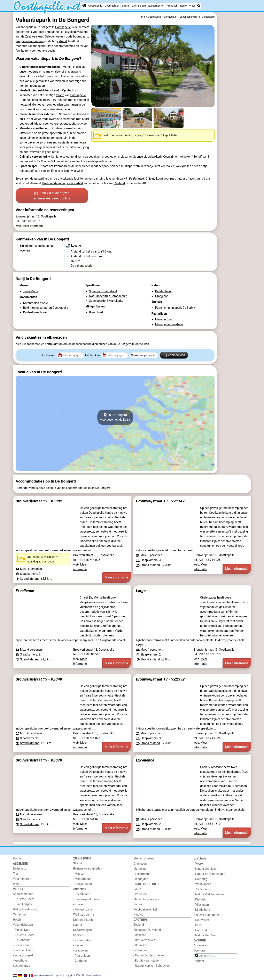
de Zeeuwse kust (32, 37)
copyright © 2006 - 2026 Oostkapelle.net (83, 975)
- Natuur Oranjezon (206, 869)
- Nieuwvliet (201, 920)
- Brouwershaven (144, 940)
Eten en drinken (143, 859)
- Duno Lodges (22, 904)
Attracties (80, 889)
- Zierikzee (140, 950)
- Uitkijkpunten (83, 884)
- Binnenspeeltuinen (86, 899)
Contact (199, 961)
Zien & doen (139, 6)
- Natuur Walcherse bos (209, 894)
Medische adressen (146, 899)
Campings (20, 915)
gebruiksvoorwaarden (44, 975)
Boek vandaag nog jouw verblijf (63, 183)
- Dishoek (200, 900)
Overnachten (112, 6)
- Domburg (201, 879)
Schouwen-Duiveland (147, 930)
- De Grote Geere (24, 899)
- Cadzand (200, 930)
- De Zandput (21, 940)
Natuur (78, 925)
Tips (16, 874)
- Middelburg (202, 910)
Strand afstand (30, 579)
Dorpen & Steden (84, 920)
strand (63, 41)
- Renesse (140, 935)
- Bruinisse (140, 945)
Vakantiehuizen (23, 925)
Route (137, 889)
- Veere (198, 864)
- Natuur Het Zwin (205, 935)
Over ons (200, 951)
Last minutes (21, 966)
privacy (59, 975)
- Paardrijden (82, 956)
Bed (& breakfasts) (25, 909)
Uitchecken (93, 355)
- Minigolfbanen (83, 910)
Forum (138, 904)
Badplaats (20, 869)
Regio (183, 6)
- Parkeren (140, 894)
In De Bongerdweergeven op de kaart (115, 417)
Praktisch (172, 6)
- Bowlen (79, 904)
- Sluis (198, 925)
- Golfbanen (81, 961)
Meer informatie (33, 226)
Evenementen (156, 6)
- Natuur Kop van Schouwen (152, 966)
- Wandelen (81, 951)
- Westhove (20, 961)
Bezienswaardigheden (88, 869)
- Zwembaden (82, 940)
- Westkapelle (203, 884)
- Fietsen (79, 945)
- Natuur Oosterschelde (149, 956)
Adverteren (201, 945)
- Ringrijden (141, 879)
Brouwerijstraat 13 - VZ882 (39, 501)
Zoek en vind (174, 355)
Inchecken (49, 355)
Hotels (17, 920)
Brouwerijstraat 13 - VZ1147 (160, 501)
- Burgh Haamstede (146, 961)
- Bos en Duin (22, 930)
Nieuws (138, 915)
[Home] (84, 6)
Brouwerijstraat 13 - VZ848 (39, 679)
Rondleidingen (83, 930)
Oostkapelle (95, 6)
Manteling (140, 869)
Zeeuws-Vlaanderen (207, 915)
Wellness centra (84, 915)
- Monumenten (83, 879)
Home (17, 859)
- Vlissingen (201, 905)
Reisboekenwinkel (145, 910)
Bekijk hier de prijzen (52, 196)
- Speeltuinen (82, 894)
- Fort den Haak (23, 950)
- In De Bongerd (23, 956)
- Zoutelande (202, 889)
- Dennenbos (21, 945)
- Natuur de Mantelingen (209, 874)
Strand (126, 6)
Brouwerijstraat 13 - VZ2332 (160, 679)
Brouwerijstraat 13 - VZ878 (39, 760)
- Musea (79, 874)
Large (141, 591)
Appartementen (23, 894)
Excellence (25, 591)
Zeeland (120, 183)
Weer (192, 6)
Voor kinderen (22, 879)
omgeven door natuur (30, 41)
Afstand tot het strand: (85, 252)
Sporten (78, 935)
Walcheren (201, 859)
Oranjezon (140, 864)
